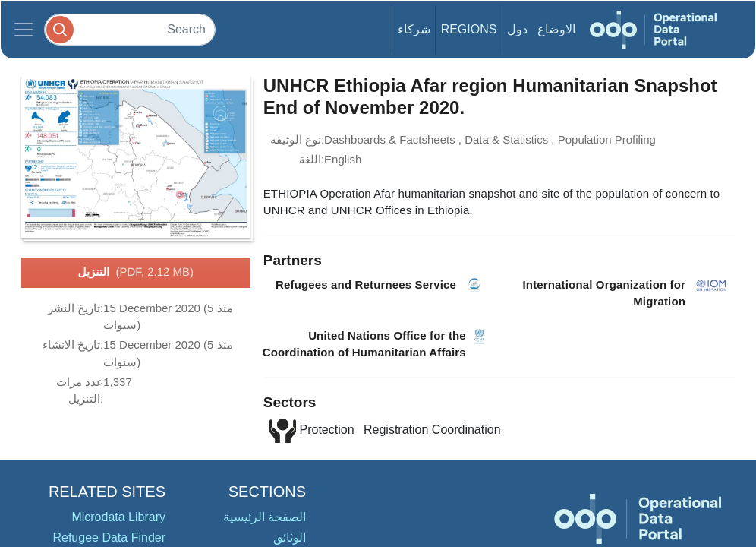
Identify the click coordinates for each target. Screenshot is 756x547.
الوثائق (290, 538)
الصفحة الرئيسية (265, 517)
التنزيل (136, 273)
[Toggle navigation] (24, 30)
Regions (469, 29)
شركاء (414, 29)
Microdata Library (118, 517)
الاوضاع (556, 29)
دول (517, 29)
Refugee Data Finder (109, 538)
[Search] (130, 29)
